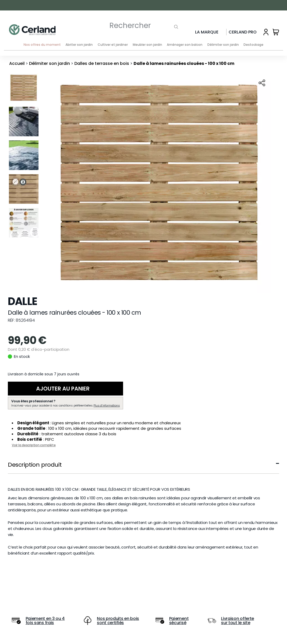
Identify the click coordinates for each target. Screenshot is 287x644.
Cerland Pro (243, 32)
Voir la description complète (34, 446)
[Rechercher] (135, 26)
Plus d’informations (107, 406)
